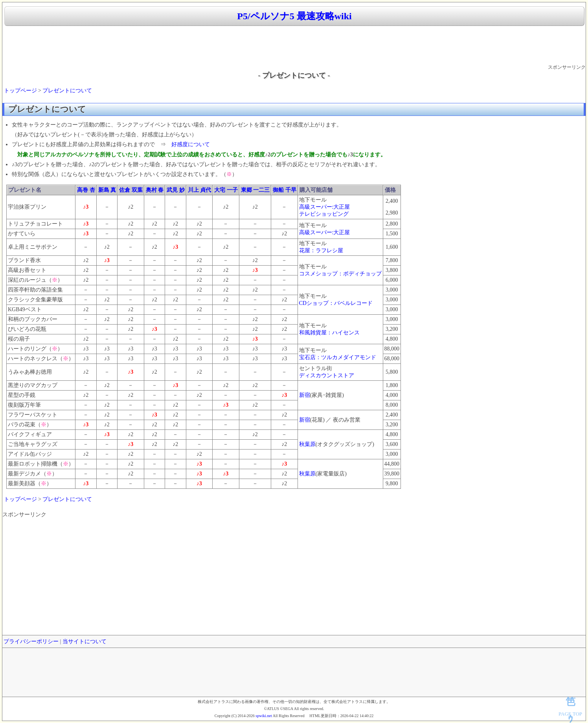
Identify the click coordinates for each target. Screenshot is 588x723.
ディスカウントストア (327, 375)
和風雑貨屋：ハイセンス (329, 333)
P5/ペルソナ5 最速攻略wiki (294, 16)
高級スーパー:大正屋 (325, 207)
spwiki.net (264, 716)
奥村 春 (155, 190)
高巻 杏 (86, 190)
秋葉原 (307, 444)
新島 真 (107, 190)
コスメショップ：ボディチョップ (340, 274)
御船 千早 (285, 190)
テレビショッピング (324, 214)
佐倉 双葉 (131, 190)
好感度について (191, 144)
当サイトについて (85, 641)
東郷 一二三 (255, 190)
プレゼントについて (67, 91)
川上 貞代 (200, 190)
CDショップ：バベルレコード (336, 303)
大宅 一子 (226, 190)
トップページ (20, 91)
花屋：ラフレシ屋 (321, 250)
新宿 (305, 395)
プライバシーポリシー (31, 641)
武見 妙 (176, 190)
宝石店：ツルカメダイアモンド (338, 357)
